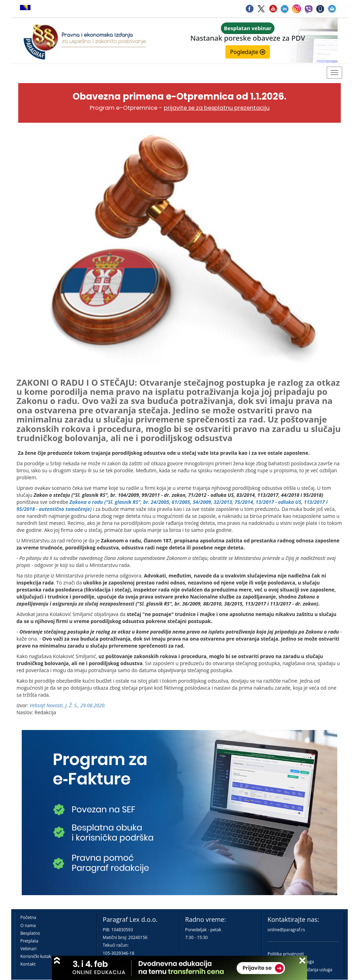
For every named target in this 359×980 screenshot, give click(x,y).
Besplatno (30, 933)
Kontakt (28, 964)
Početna (28, 917)
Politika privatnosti (286, 954)
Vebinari (28, 949)
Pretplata (29, 941)
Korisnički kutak (36, 956)
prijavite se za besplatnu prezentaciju (217, 108)
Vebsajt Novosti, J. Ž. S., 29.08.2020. (67, 705)
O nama (28, 925)
